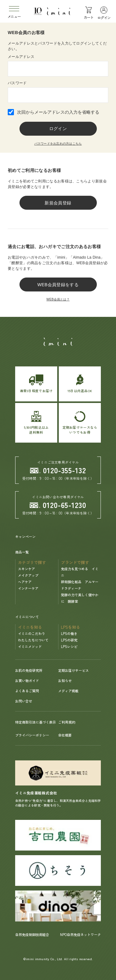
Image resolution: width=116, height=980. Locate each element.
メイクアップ (28, 575)
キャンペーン (25, 536)
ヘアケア (25, 582)
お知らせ (65, 680)
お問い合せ (24, 701)
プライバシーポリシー (32, 735)
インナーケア (28, 588)
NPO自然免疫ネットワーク (80, 934)
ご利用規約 (67, 722)
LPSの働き (69, 633)
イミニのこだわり (32, 633)
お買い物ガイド (27, 680)
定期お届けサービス (73, 670)
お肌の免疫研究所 (29, 670)
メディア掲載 (68, 691)
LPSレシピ (69, 646)
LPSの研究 (69, 640)
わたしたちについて (33, 640)
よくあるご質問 (27, 691)
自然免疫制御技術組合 (32, 934)
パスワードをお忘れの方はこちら (58, 144)
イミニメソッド (30, 646)
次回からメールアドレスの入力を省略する (58, 112)
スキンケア (26, 569)
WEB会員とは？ (58, 299)
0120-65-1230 (58, 505)
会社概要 (65, 735)
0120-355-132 (58, 470)
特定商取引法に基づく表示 (36, 722)
